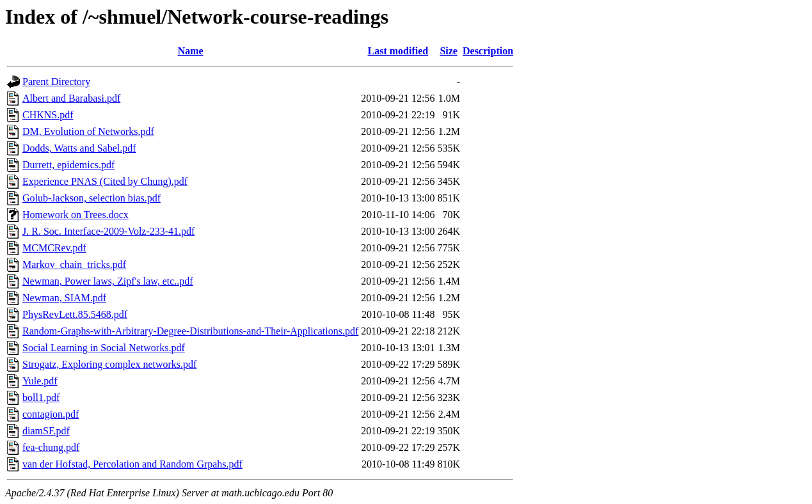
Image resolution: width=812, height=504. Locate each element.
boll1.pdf (41, 398)
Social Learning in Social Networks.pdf (104, 348)
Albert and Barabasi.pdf (71, 98)
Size (449, 51)
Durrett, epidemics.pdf (68, 165)
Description (488, 51)
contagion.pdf (51, 414)
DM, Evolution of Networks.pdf (88, 131)
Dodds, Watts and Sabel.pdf (79, 148)
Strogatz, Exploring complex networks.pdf (109, 364)
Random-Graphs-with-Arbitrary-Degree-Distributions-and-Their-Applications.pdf (190, 331)
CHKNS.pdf (48, 115)
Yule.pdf (40, 381)
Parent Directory (56, 82)
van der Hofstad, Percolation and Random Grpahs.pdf (132, 464)
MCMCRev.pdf (54, 248)
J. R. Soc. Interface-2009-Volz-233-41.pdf (108, 231)
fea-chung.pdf (51, 447)
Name (191, 51)
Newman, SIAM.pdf (64, 298)
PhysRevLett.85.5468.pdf (75, 314)
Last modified (398, 51)
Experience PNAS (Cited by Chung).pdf (105, 181)
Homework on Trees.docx (76, 215)
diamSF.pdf (46, 431)
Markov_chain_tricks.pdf (74, 264)
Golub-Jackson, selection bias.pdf (92, 198)
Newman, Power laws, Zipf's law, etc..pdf (108, 281)
